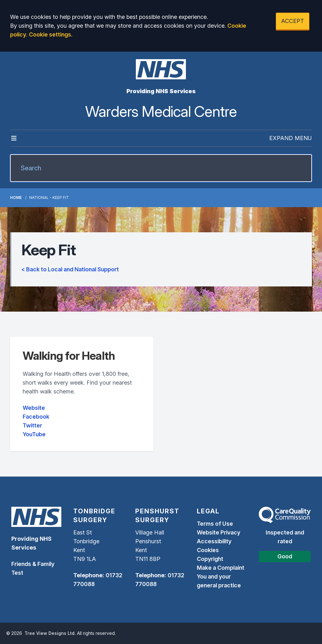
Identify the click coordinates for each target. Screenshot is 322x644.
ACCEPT (293, 21)
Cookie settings (50, 34)
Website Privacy (219, 532)
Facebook (36, 417)
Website (34, 408)
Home (16, 198)
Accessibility (214, 541)
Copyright (210, 559)
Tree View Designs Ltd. (50, 633)
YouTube (34, 434)
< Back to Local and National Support (70, 269)
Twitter (32, 425)
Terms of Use (215, 524)
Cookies (208, 550)
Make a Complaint (221, 568)
